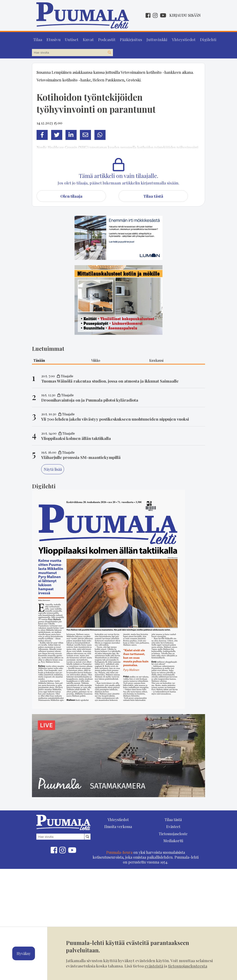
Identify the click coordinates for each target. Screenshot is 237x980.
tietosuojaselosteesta (188, 966)
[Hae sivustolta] (109, 52)
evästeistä (154, 966)
